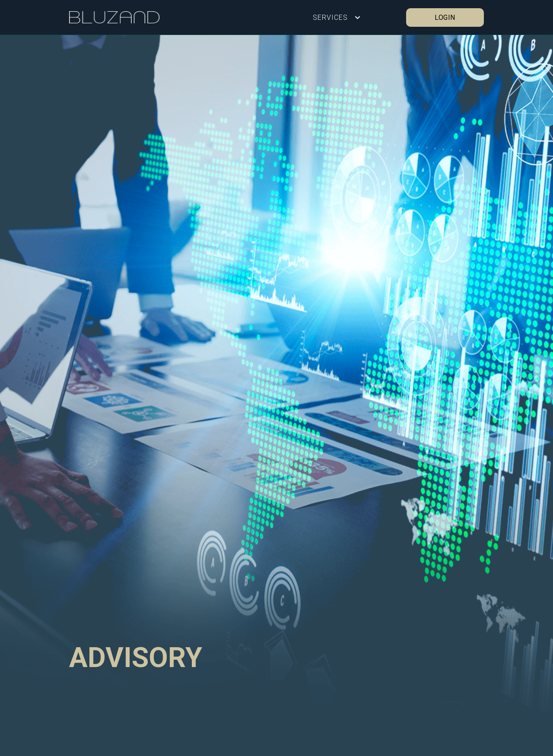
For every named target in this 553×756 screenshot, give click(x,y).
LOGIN (445, 17)
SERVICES (330, 17)
